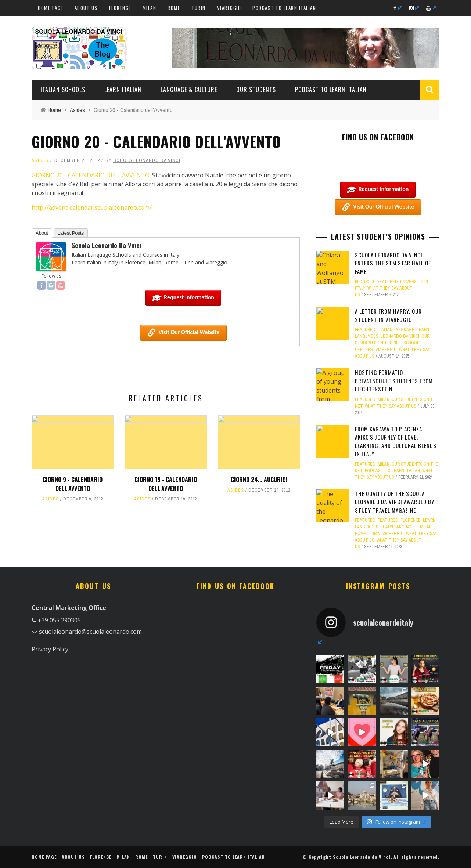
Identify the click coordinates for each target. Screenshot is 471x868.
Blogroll (365, 282)
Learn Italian (123, 90)
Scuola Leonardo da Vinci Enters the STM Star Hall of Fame (393, 263)
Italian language (396, 330)
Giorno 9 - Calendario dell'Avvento (73, 484)
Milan (150, 8)
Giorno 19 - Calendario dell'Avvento (166, 484)
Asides (40, 160)
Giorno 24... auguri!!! (259, 480)
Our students (256, 90)
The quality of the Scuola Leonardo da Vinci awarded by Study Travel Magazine (395, 502)
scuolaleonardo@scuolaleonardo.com (90, 632)
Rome (174, 8)
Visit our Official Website (183, 333)
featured (388, 282)
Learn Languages (399, 527)
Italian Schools (63, 90)
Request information (183, 298)
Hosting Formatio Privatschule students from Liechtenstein (394, 381)
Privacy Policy (50, 649)
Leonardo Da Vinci (400, 336)
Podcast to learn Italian (284, 8)
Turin (199, 8)
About (42, 233)
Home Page (51, 8)
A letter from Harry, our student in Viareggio (388, 315)
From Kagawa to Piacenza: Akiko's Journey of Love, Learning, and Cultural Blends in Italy (396, 441)
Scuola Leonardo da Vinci (147, 160)
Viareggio (229, 8)
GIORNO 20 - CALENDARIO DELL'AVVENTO (91, 175)
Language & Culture (189, 90)
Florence (120, 8)
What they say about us (391, 406)
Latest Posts (71, 233)
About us (86, 8)
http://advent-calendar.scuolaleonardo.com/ (92, 207)
